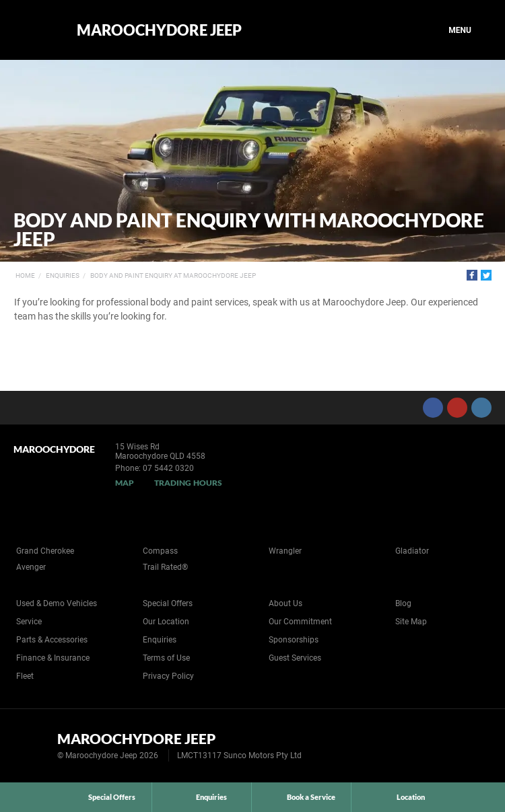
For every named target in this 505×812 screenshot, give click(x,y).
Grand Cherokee (45, 551)
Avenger (31, 567)
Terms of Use (166, 658)
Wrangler (285, 551)
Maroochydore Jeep (159, 30)
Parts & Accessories (52, 640)
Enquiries (63, 275)
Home (25, 275)
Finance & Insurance (53, 658)
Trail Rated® (165, 567)
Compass (160, 551)
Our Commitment (300, 622)
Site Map (411, 622)
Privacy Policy (168, 676)
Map (125, 483)
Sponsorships (294, 640)
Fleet (25, 676)
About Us (285, 603)
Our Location (166, 622)
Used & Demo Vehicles (57, 603)
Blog (403, 603)
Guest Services (295, 658)
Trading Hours (188, 483)
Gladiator (412, 551)
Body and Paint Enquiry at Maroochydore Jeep (173, 275)
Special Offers (168, 603)
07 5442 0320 (168, 468)
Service (29, 622)
